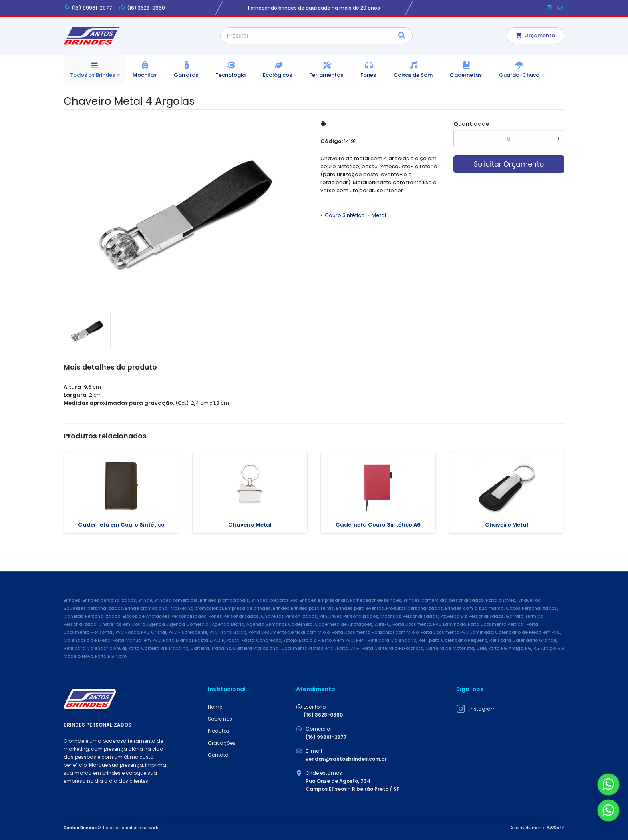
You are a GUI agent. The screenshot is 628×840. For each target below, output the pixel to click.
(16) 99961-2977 (88, 8)
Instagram (483, 709)
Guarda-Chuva (519, 75)
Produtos (219, 731)
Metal (379, 215)
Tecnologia (230, 75)
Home (215, 707)
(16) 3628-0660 (142, 8)
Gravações (222, 743)
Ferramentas (326, 75)
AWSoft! (556, 828)
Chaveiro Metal (250, 525)
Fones (368, 75)
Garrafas (186, 75)
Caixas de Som (413, 75)
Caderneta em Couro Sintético (121, 525)
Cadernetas (466, 75)
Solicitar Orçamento (509, 164)
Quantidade (471, 124)
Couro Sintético (345, 215)
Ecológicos (277, 75)
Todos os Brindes (93, 75)
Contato (218, 755)
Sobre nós (220, 719)
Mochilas (145, 75)
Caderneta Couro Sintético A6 (378, 525)
